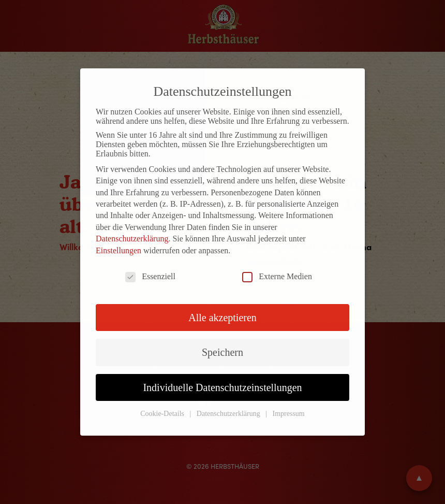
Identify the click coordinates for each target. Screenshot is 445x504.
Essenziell (150, 277)
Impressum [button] (289, 414)
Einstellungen (118, 250)
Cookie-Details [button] (163, 414)
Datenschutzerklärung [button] (229, 414)
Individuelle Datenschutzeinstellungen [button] (222, 387)
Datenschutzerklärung (132, 239)
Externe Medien (277, 277)
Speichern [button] (222, 352)
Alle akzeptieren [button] (222, 318)
